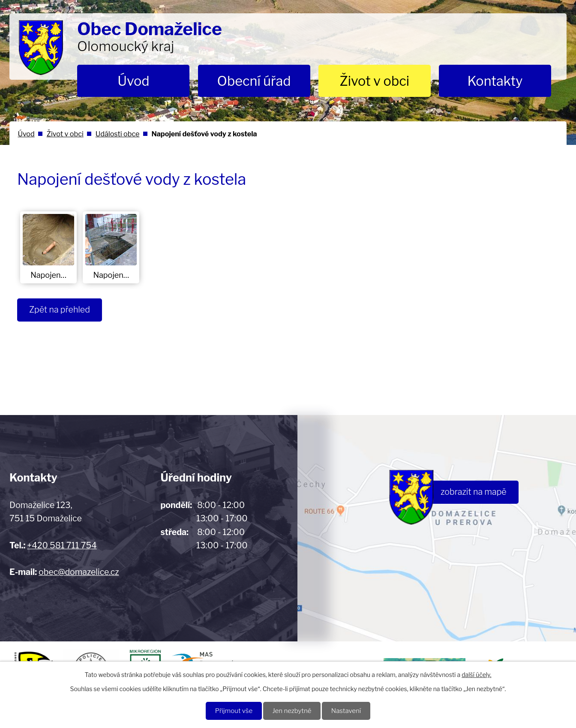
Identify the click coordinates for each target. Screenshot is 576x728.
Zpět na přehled (61, 310)
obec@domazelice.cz (79, 572)
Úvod (133, 81)
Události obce (118, 134)
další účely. (476, 674)
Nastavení (348, 711)
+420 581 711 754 (62, 545)
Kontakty (495, 81)
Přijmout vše (232, 711)
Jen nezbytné (292, 711)
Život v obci (374, 81)
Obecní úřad (254, 81)
